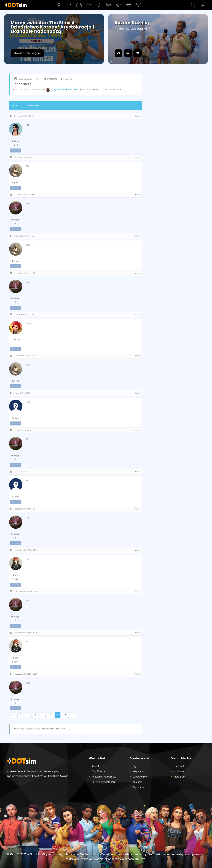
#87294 (138, 356)
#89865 (138, 674)
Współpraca (98, 771)
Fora (38, 79)
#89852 (138, 633)
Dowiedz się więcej (27, 53)
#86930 (138, 236)
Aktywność (139, 771)
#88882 (138, 393)
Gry (135, 766)
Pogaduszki (67, 79)
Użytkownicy (140, 777)
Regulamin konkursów (104, 777)
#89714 (138, 472)
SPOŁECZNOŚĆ (51, 79)
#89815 (138, 550)
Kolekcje (137, 782)
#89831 (138, 592)
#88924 (138, 430)
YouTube (179, 771)
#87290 (138, 273)
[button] (193, 5)
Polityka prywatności (103, 782)
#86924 (138, 195)
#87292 (138, 315)
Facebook (179, 766)
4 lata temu (71, 90)
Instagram (179, 777)
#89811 (138, 509)
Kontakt (96, 766)
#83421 (138, 157)
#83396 (138, 116)
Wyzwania (138, 787)
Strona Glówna (25, 79)
